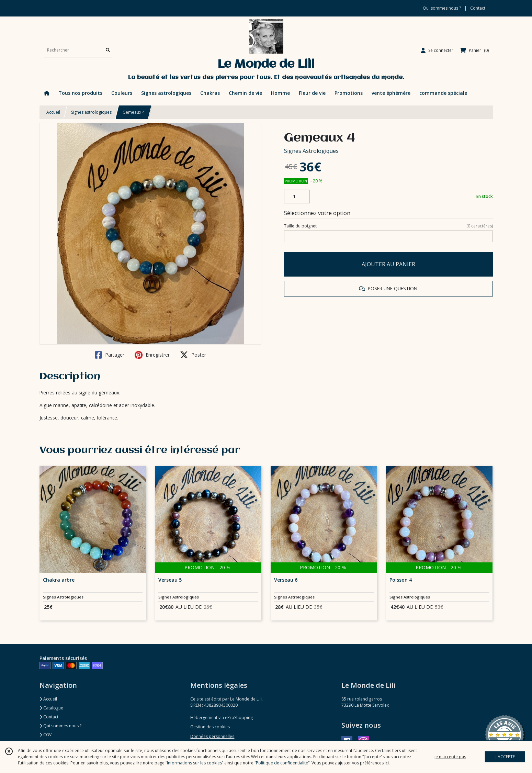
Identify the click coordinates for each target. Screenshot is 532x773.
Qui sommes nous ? (60, 726)
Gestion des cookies (210, 727)
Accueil (53, 112)
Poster (193, 355)
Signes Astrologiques (311, 151)
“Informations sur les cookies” (194, 763)
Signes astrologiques (91, 112)
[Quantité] (297, 197)
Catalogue (51, 708)
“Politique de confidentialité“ (282, 763)
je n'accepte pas (450, 757)
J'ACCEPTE (505, 757)
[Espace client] (437, 51)
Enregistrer (152, 355)
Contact (478, 8)
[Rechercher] (108, 50)
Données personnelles (212, 736)
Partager (110, 355)
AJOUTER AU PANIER (388, 264)
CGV (46, 735)
